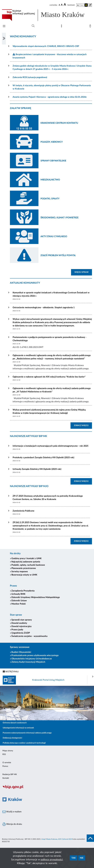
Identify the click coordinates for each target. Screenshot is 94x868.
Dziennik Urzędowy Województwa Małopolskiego (36, 597)
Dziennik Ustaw (19, 601)
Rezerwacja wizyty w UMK (24, 575)
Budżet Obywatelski (21, 652)
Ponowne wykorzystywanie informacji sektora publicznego (27, 733)
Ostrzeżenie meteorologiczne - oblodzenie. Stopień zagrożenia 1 (44, 308)
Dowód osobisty (19, 623)
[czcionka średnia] (62, 5)
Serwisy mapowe (20, 572)
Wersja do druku (12, 824)
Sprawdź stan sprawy (22, 620)
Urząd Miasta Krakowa (49, 839)
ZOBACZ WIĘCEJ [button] (83, 425)
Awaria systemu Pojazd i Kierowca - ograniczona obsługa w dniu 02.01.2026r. (50, 97)
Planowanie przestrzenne (24, 568)
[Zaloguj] (91, 27)
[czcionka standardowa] (59, 5)
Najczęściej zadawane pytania (26, 562)
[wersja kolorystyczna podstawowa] (78, 5)
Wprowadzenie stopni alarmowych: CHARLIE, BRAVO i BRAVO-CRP (46, 46)
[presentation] (93, 677)
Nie (82, 858)
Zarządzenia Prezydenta (23, 591)
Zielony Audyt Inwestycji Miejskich (28, 662)
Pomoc (5, 766)
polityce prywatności (52, 860)
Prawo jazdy (17, 630)
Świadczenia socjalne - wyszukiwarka (29, 636)
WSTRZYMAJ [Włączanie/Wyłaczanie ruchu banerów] (11, 672)
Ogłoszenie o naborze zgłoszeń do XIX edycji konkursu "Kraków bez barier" (49, 377)
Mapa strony (8, 751)
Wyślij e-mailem (12, 812)
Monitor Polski (19, 604)
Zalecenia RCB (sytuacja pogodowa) (30, 77)
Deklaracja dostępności (12, 738)
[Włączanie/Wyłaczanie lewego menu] (4, 39)
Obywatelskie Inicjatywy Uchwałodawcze (32, 659)
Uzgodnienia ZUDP (21, 633)
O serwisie (7, 763)
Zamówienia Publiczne (23, 511)
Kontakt (6, 778)
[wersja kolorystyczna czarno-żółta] (86, 5)
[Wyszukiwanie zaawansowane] (33, 26)
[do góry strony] (90, 838)
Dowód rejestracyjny (21, 626)
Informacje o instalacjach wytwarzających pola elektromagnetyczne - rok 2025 (50, 446)
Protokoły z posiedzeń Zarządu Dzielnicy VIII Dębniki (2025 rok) (43, 458)
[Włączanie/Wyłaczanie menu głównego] (4, 26)
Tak (74, 858)
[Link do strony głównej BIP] (47, 15)
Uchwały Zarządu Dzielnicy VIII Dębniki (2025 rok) (37, 469)
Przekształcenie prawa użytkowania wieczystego (35, 655)
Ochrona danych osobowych (15, 723)
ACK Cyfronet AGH (65, 839)
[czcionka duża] (65, 5)
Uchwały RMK (18, 594)
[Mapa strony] (62, 27)
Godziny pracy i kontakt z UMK (26, 558)
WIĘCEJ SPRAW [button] (83, 272)
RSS (4, 754)
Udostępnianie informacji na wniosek (18, 728)
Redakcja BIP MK (10, 774)
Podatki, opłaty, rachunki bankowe (28, 565)
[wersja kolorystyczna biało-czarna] (82, 5)
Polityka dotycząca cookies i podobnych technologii (24, 743)
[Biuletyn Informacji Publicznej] (47, 788)
